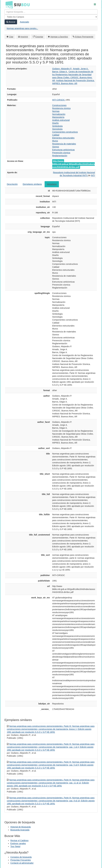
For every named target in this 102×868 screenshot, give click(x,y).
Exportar (39, 37)
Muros (55, 141)
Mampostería (58, 117)
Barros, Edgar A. (60, 72)
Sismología (57, 129)
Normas (56, 111)
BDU (8, 5)
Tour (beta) (15, 846)
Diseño (55, 123)
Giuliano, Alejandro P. (62, 69)
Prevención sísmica (61, 153)
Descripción (12, 184)
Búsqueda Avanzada (20, 830)
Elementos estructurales (63, 138)
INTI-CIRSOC (59, 100)
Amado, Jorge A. (81, 69)
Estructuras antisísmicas (63, 150)
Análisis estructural (61, 120)
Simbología (57, 126)
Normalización (59, 114)
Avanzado (24, 22)
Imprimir (24, 37)
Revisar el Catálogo (19, 840)
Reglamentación (60, 156)
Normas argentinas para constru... (22, 28)
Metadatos (52, 184)
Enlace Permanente (84, 37)
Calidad (56, 135)
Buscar (11, 22)
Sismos (56, 147)
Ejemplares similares (32, 184)
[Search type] (51, 17)
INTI (93, 175)
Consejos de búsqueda (21, 857)
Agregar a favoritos (59, 37)
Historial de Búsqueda (21, 827)
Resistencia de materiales (64, 144)
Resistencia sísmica (61, 108)
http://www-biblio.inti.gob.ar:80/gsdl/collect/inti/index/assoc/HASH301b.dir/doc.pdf (73, 164)
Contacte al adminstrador (22, 863)
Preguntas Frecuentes (21, 860)
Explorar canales (18, 843)
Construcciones (59, 105)
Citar (11, 37)
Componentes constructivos (65, 132)
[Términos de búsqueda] (51, 12)
